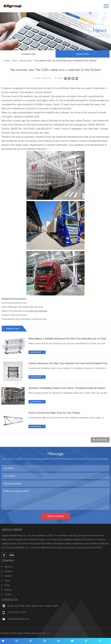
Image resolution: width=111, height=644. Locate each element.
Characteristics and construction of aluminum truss (24, 319)
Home (7, 61)
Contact (8, 594)
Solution (8, 576)
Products (9, 571)
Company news (29, 54)
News (15, 61)
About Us (9, 567)
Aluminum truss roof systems (14, 315)
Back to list (102, 440)
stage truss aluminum (38, 311)
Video (7, 581)
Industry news (83, 54)
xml (48, 633)
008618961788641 (17, 612)
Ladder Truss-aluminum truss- (15, 311)
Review (8, 590)
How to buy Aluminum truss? (14, 303)
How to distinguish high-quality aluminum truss (22, 307)
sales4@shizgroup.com (18, 619)
